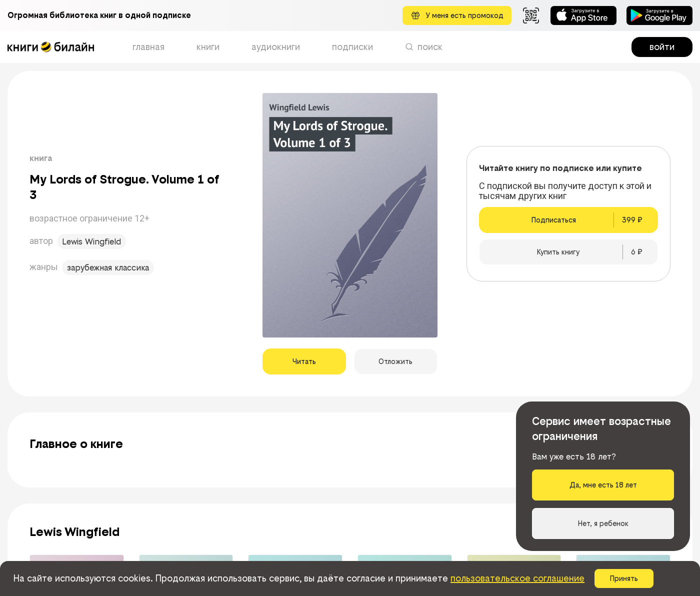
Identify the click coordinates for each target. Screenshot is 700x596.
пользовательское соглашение (517, 578)
